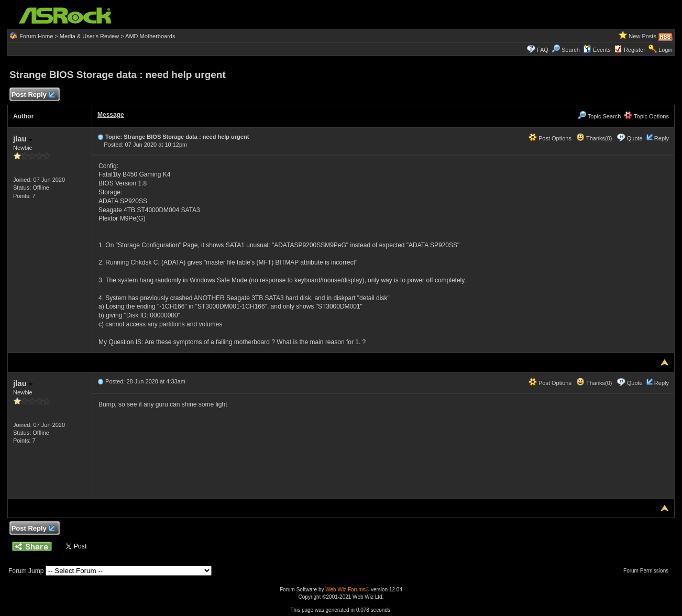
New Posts (642, 36)
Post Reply (33, 95)
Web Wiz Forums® (347, 590)
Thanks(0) (594, 138)
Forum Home (36, 36)
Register (635, 50)
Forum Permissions (648, 571)
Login (665, 50)
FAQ (543, 50)
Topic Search (599, 116)
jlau (23, 139)
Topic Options (646, 116)
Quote (635, 138)
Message (111, 115)
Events (597, 50)
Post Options (550, 138)
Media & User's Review (89, 36)
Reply (662, 138)
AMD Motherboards (150, 36)
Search (571, 50)
